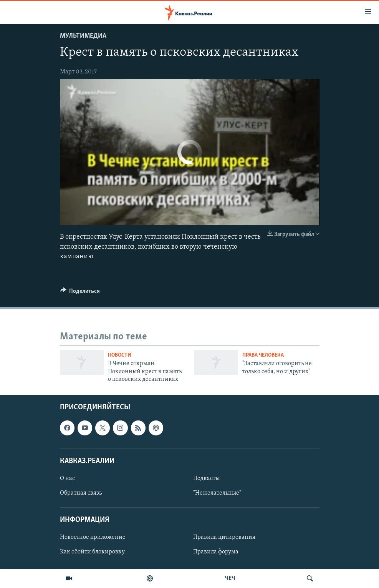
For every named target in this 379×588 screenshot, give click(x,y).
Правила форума (216, 552)
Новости (120, 355)
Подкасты (206, 478)
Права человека (263, 355)
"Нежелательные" (217, 493)
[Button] (80, 293)
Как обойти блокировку (92, 552)
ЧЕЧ (230, 578)
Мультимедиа (83, 36)
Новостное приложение (93, 538)
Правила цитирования (224, 538)
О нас (67, 478)
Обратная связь (81, 493)
